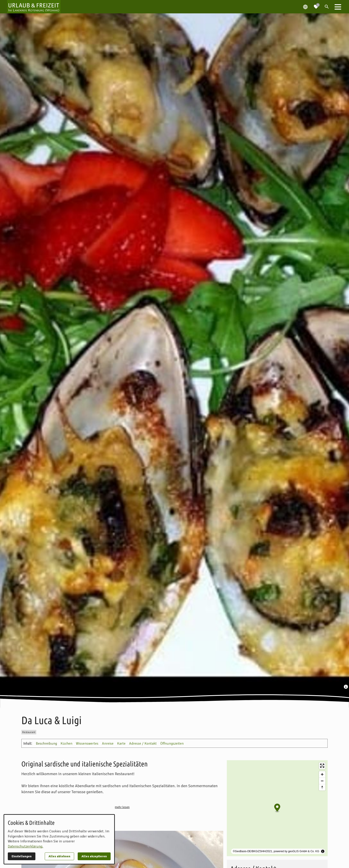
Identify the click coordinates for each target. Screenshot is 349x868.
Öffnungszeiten (172, 744)
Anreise (108, 744)
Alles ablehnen (59, 856)
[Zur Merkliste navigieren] (316, 5)
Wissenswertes (87, 744)
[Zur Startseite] (34, 7)
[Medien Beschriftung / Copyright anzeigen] (346, 687)
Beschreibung (46, 744)
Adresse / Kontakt (143, 744)
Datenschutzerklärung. (25, 846)
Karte (121, 744)
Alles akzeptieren (94, 856)
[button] (338, 7)
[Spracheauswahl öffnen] (305, 7)
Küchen (66, 744)
